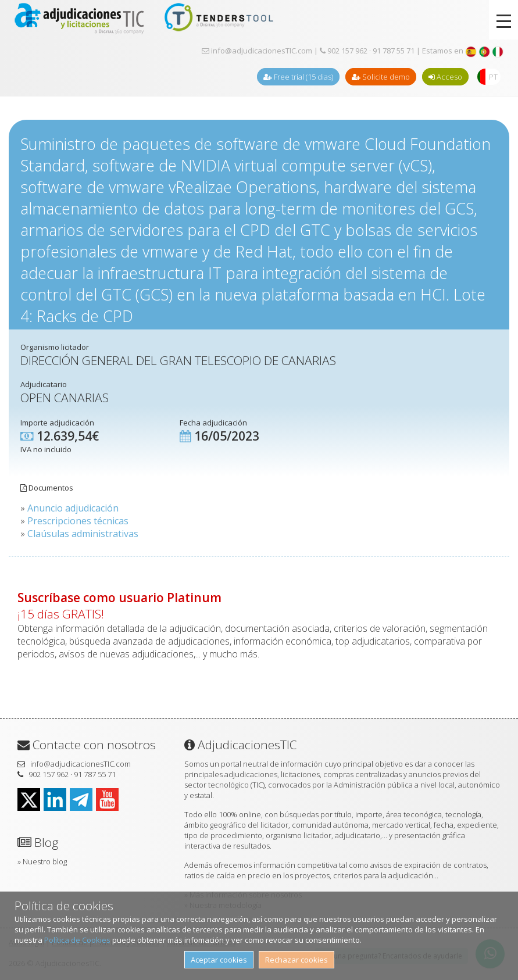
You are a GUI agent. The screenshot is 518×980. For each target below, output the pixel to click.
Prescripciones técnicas (78, 521)
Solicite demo (381, 77)
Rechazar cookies (296, 960)
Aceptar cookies (219, 960)
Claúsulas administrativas (83, 534)
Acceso (445, 77)
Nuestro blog (45, 861)
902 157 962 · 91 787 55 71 (367, 51)
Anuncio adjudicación (73, 508)
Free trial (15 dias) (298, 77)
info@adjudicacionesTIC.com (257, 51)
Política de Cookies (77, 940)
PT (493, 77)
